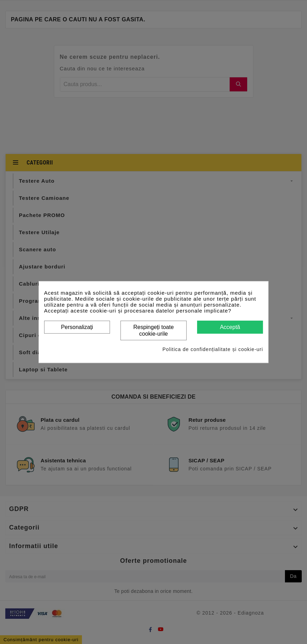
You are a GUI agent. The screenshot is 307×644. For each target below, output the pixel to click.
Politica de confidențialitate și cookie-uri (213, 349)
